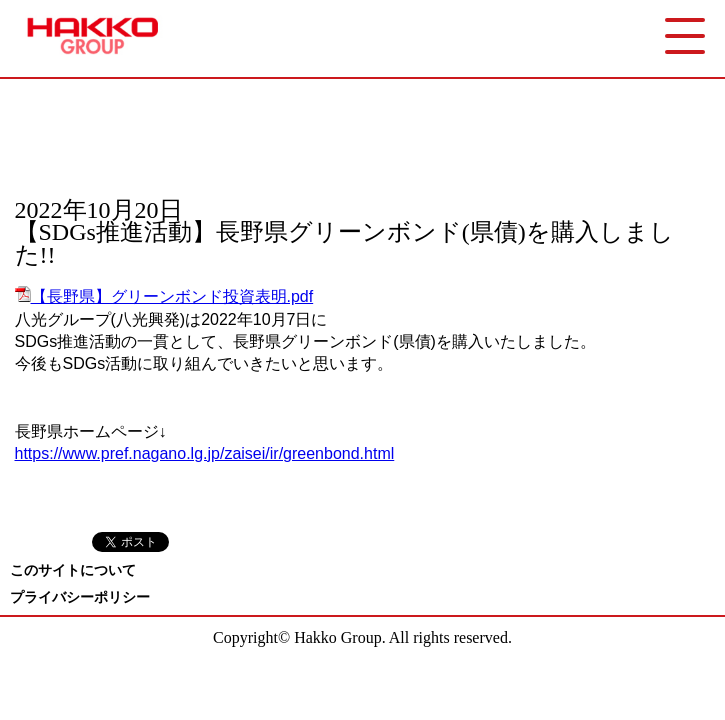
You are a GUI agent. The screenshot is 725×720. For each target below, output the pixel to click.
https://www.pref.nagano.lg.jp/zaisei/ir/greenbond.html (205, 453)
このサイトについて (73, 570)
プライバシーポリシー (80, 597)
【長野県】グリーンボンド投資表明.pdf (164, 296)
